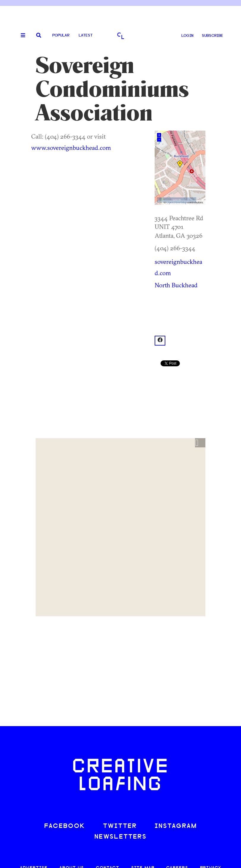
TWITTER (120, 826)
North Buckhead (176, 285)
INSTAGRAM (176, 826)
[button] (200, 443)
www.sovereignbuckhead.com (71, 148)
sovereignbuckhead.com (178, 267)
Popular (61, 35)
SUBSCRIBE (213, 36)
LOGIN (187, 36)
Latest (86, 35)
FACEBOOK (65, 826)
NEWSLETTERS (120, 837)
